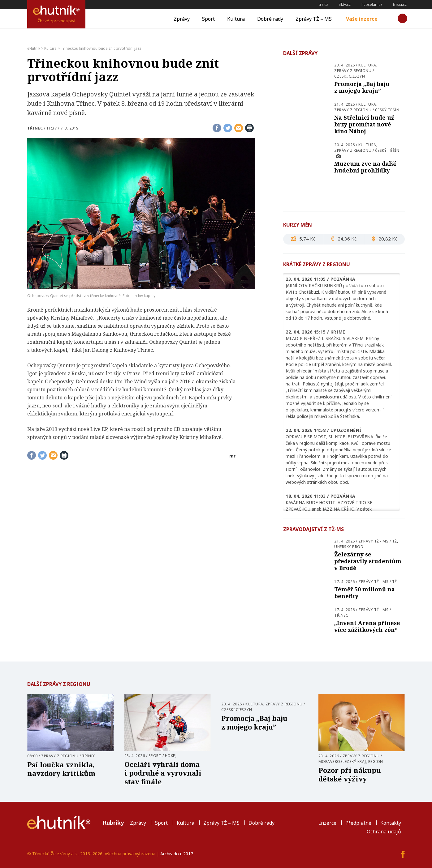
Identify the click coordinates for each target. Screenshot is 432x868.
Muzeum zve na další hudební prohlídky (365, 167)
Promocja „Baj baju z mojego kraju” (362, 87)
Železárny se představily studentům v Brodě (368, 561)
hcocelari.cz (372, 4)
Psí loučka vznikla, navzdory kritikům (61, 769)
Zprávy (182, 19)
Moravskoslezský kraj (342, 762)
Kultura (236, 19)
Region (376, 762)
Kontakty (391, 823)
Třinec (35, 128)
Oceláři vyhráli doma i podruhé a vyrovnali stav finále (163, 773)
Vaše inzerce (362, 19)
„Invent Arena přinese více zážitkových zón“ (367, 626)
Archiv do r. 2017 (177, 854)
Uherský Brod (349, 547)
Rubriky (113, 823)
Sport (208, 19)
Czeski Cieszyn (350, 76)
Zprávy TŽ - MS (373, 541)
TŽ (395, 541)
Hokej (171, 756)
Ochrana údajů (384, 832)
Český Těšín (387, 110)
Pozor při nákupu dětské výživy (350, 774)
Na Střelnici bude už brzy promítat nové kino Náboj (364, 124)
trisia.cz (400, 4)
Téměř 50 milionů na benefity (365, 593)
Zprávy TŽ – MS (314, 19)
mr (232, 456)
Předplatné (358, 823)
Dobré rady (270, 19)
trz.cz (323, 4)
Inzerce (328, 823)
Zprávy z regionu (353, 71)
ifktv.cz (345, 4)
